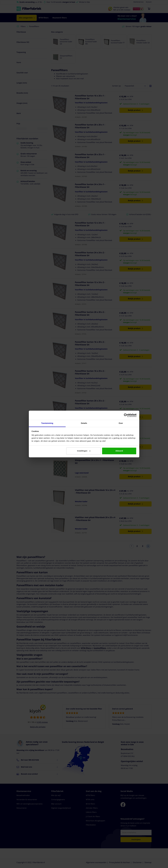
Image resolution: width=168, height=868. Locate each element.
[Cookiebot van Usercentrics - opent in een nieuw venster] (126, 415)
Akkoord (119, 451)
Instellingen (84, 451)
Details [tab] (84, 423)
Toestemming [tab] (47, 423)
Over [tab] (121, 423)
